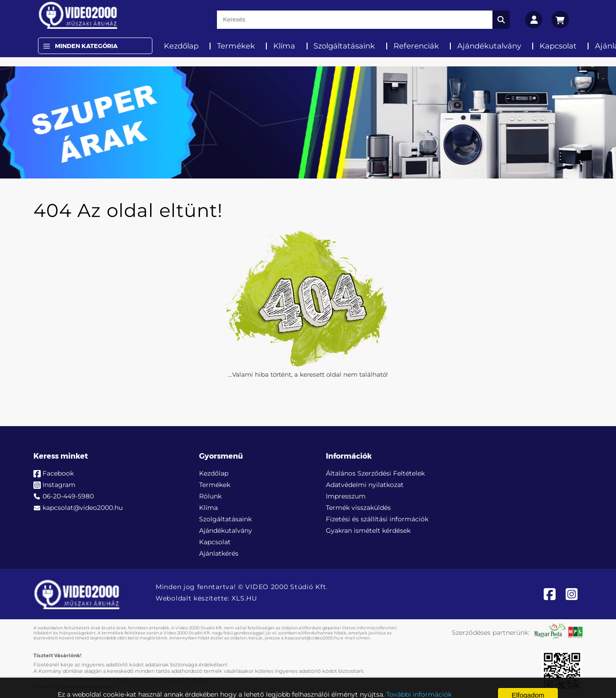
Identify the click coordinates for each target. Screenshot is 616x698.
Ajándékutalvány (489, 46)
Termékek (236, 46)
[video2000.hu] (78, 15)
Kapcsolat (558, 46)
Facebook (58, 473)
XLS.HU (244, 598)
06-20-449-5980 (68, 496)
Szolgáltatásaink (344, 46)
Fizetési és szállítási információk (377, 519)
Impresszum (346, 496)
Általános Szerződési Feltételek (375, 473)
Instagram (59, 485)
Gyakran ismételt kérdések (368, 530)
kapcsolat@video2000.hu (83, 508)
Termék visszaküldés (358, 508)
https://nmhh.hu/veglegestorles (72, 686)
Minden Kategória (86, 46)
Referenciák (416, 46)
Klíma (284, 46)
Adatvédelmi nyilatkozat (365, 485)
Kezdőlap (181, 46)
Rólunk (210, 496)
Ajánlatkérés (219, 553)
